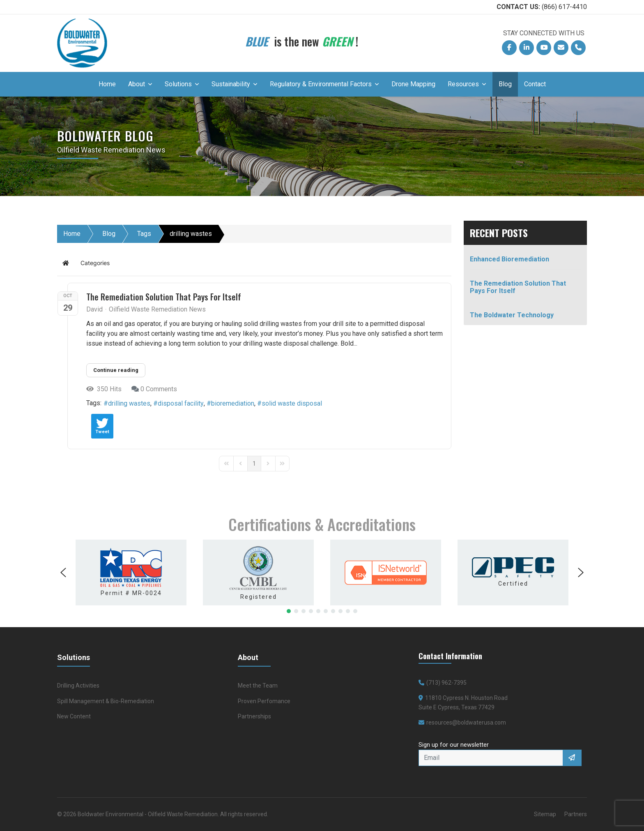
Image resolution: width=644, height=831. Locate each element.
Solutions (178, 84)
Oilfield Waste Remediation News (157, 309)
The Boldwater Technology (512, 315)
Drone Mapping (413, 84)
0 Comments (159, 389)
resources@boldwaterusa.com (466, 723)
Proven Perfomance (264, 701)
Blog (505, 84)
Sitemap (545, 814)
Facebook (511, 50)
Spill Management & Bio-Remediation (106, 701)
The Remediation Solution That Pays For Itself (164, 297)
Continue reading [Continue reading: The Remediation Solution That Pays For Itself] (116, 370)
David (94, 309)
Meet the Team (258, 686)
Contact (535, 84)
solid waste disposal (292, 403)
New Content (74, 716)
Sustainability (231, 84)
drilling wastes (129, 403)
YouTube (546, 50)
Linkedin (529, 50)
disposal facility (181, 403)
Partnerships (254, 716)
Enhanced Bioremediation (509, 259)
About (137, 84)
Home (107, 84)
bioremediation (233, 403)
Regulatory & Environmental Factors (321, 84)
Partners (576, 814)
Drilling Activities (78, 686)
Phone (580, 50)
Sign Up (572, 758)
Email (563, 50)
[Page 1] (254, 464)
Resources (463, 84)
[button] (63, 572)
